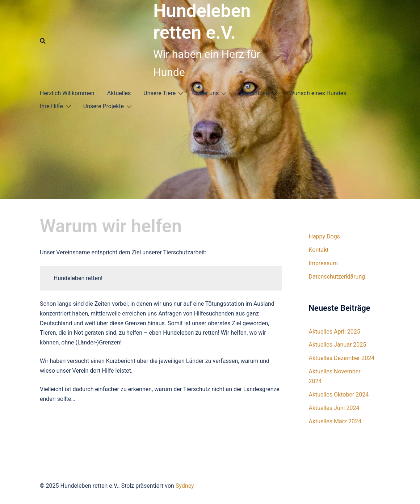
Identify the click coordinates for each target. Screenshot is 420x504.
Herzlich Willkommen (67, 93)
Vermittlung (254, 93)
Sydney (185, 486)
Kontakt (319, 250)
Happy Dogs (324, 236)
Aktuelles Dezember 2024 (342, 358)
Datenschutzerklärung (337, 277)
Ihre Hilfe (51, 106)
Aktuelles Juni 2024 (334, 408)
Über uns (207, 93)
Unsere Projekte (104, 106)
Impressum (324, 263)
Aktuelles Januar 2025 (338, 345)
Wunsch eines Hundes (318, 93)
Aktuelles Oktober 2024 (339, 395)
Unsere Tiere (159, 93)
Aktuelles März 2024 (335, 421)
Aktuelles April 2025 (335, 332)
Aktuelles (119, 93)
